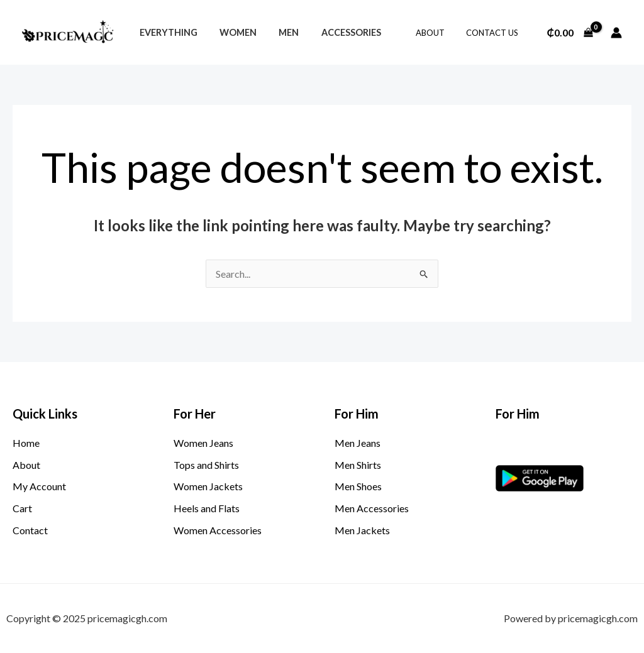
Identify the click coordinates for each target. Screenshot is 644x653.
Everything (166, 32)
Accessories (337, 32)
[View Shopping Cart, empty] (570, 33)
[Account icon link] (616, 33)
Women (232, 32)
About (438, 33)
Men (279, 32)
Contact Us (495, 33)
